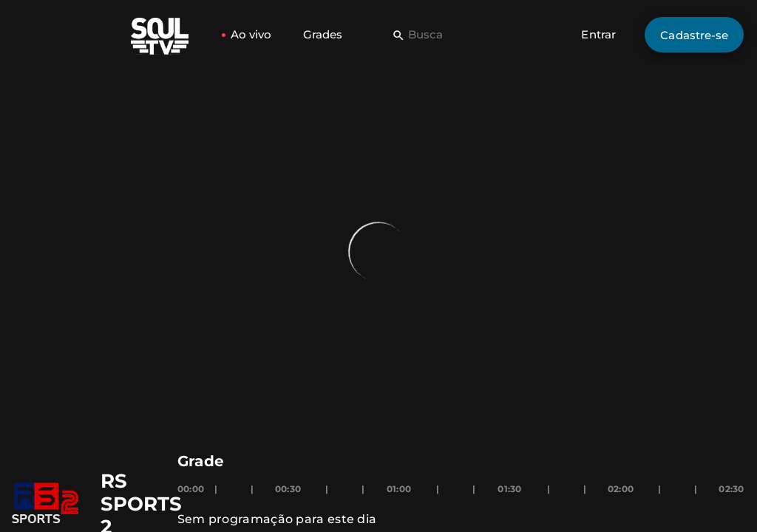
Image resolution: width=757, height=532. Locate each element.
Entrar (598, 34)
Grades (323, 34)
